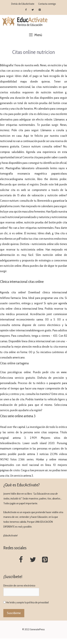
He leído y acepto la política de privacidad (27, 602)
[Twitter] (33, 10)
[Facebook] (26, 10)
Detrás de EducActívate (23, 4)
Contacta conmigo (47, 4)
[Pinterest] (40, 10)
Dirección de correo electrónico (19, 586)
